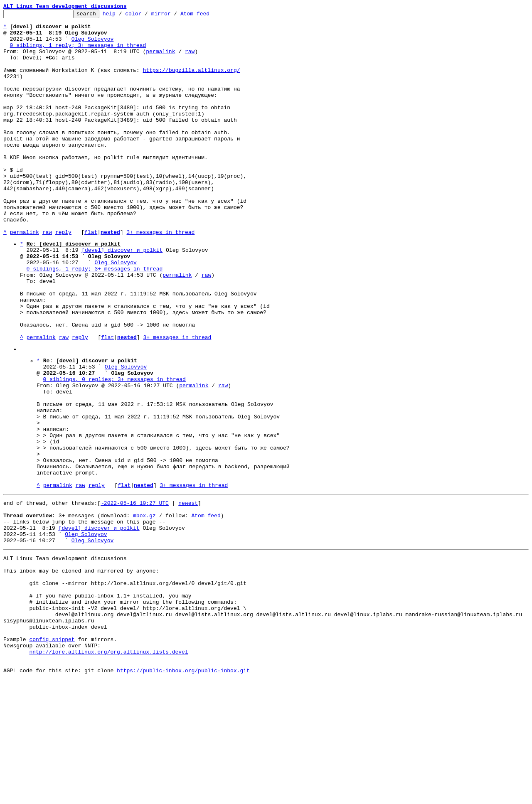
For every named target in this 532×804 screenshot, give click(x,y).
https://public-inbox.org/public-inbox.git (183, 795)
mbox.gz (144, 611)
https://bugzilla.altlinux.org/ (191, 82)
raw (190, 60)
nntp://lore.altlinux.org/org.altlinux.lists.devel (108, 772)
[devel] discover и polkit (122, 297)
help (122, 16)
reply (63, 277)
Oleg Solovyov (92, 45)
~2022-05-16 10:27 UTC (135, 596)
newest (188, 596)
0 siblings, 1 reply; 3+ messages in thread (78, 52)
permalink (160, 60)
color (146, 16)
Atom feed (208, 16)
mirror (174, 16)
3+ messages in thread (160, 277)
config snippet (52, 757)
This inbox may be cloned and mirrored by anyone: (81, 675)
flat (91, 277)
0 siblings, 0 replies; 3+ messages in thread (115, 450)
